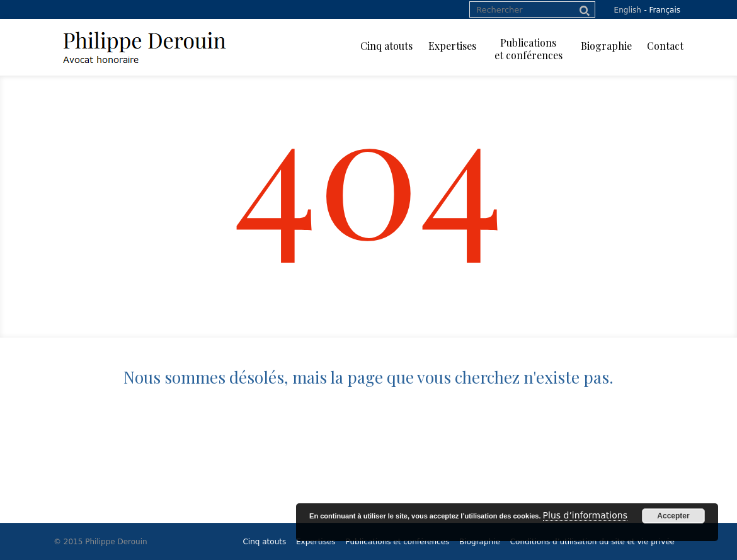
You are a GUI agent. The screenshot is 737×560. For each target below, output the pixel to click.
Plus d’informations (585, 515)
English (628, 10)
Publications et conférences (397, 542)
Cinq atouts (264, 542)
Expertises (316, 542)
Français (665, 10)
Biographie (480, 542)
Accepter (673, 516)
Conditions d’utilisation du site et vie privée (592, 542)
